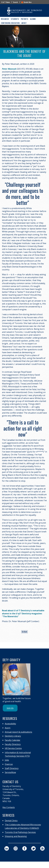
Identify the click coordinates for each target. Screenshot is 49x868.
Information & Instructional (18, 752)
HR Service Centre (13, 748)
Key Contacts (9, 807)
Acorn (8, 728)
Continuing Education (10, 23)
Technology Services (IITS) (17, 756)
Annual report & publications (18, 732)
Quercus (9, 764)
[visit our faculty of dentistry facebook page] (24, 848)
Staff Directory (12, 768)
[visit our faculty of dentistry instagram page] (16, 848)
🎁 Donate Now (26, 2)
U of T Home (6, 2)
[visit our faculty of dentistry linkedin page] (7, 848)
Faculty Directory (13, 744)
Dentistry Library (13, 736)
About (24, 23)
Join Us (10, 708)
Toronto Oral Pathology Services (20, 832)
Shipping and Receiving (16, 836)
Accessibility (10, 724)
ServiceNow (10, 772)
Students (15, 19)
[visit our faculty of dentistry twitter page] (33, 848)
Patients (25, 19)
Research (5, 19)
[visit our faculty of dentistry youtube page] (42, 848)
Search (15, 2)
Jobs (7, 760)
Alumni (33, 19)
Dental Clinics (11, 821)
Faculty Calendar (13, 740)
